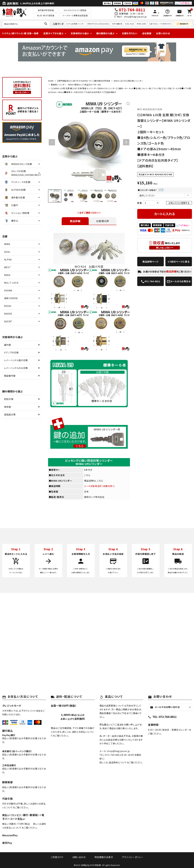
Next (126, 142)
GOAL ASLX (129, 24)
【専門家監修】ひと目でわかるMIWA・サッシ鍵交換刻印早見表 (84, 81)
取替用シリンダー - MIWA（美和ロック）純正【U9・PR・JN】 (76, 85)
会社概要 (147, 33)
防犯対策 (9, 399)
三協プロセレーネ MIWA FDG (160, 24)
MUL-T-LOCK (11, 283)
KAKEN (8, 314)
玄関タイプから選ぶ (53, 33)
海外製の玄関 (14, 197)
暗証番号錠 (10, 376)
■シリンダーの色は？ (151, 190)
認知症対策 (10, 415)
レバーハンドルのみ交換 (16, 368)
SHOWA (8, 290)
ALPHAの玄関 (15, 190)
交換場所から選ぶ (80, 33)
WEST (7, 267)
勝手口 (11, 221)
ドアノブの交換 (11, 352)
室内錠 (8, 345)
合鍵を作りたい (130, 33)
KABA (7, 275)
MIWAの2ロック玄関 (18, 164)
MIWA (7, 244)
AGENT (8, 321)
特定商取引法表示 (103, 857)
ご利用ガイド (61, 857)
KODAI (8, 306)
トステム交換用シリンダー (75, 24)
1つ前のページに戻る (179, 262)
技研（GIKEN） (11, 298)
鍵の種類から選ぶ (105, 33)
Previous (52, 142)
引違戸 (11, 205)
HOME (51, 81)
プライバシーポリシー (129, 857)
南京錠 (8, 407)
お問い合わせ (163, 33)
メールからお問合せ (179, 282)
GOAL (7, 252)
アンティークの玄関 (17, 182)
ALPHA (8, 260)
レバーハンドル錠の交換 (16, 360)
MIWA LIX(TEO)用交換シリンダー (129, 81)
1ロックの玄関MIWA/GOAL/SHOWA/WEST (23, 173)
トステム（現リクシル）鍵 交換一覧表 (20, 33)
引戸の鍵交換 (117, 24)
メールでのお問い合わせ (165, 707)
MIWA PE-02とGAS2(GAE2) (98, 24)
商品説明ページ (151, 262)
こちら (87, 475)
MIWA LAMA (141, 24)
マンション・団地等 (17, 213)
